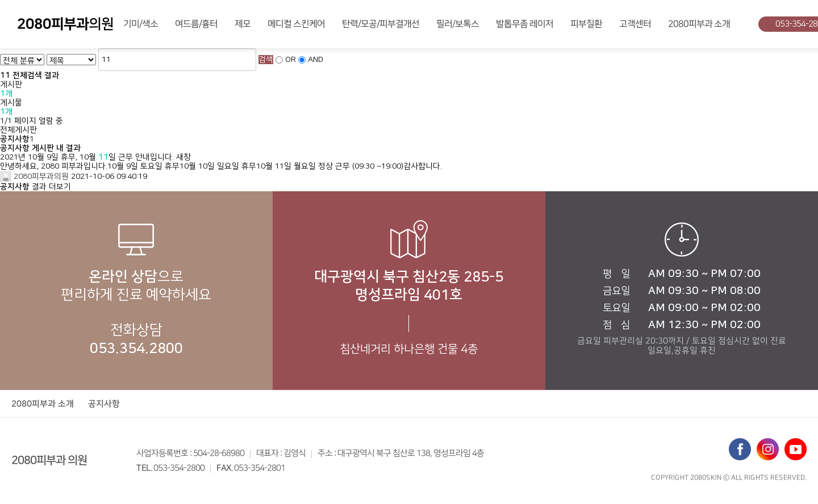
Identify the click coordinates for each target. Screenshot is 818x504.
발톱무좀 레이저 (525, 24)
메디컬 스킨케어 (296, 24)
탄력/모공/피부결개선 (381, 24)
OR (291, 60)
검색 (266, 60)
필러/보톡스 (458, 24)
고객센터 (635, 24)
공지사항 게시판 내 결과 (40, 148)
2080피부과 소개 (699, 24)
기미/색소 (141, 24)
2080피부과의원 (34, 177)
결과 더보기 (36, 187)
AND (316, 60)
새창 (183, 157)
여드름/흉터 (196, 24)
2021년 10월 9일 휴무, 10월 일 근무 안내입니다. (87, 157)
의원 (65, 24)
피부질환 (586, 24)
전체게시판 (18, 130)
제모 (243, 24)
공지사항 (104, 404)
